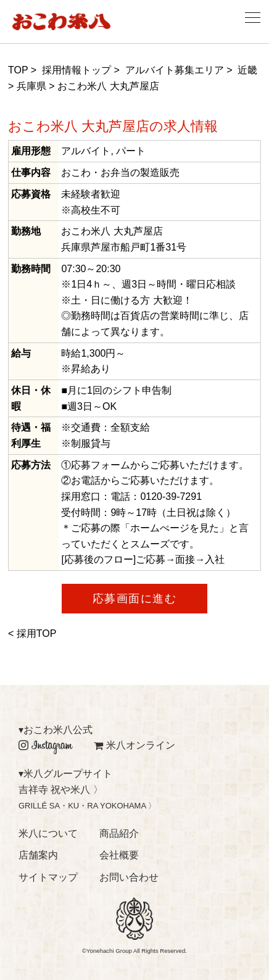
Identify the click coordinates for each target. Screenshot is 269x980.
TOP (18, 70)
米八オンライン (134, 745)
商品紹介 (119, 833)
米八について (48, 833)
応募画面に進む (135, 599)
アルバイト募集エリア (175, 70)
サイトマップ (48, 877)
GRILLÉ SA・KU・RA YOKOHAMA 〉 (87, 806)
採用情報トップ (77, 70)
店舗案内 (38, 855)
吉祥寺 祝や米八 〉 (61, 790)
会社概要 (119, 855)
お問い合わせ (129, 877)
